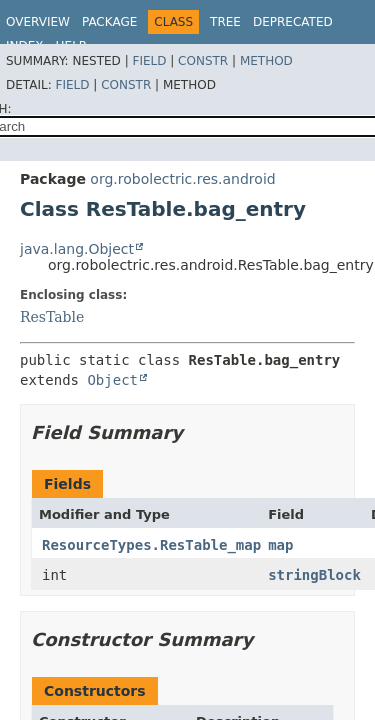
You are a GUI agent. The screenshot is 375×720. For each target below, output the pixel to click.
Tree (225, 22)
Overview (38, 22)
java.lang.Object (77, 249)
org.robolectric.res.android (182, 179)
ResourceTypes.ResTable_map (151, 545)
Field (149, 61)
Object (112, 380)
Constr (203, 61)
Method (266, 61)
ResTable (52, 317)
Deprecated (293, 22)
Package (109, 22)
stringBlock (314, 575)
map (280, 545)
